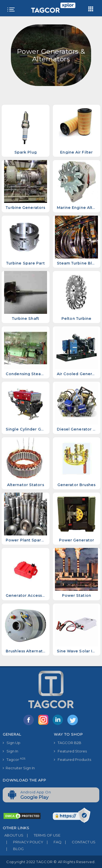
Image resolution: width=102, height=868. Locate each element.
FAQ (52, 842)
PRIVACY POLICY (23, 842)
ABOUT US (13, 835)
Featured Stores (70, 751)
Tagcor (14, 759)
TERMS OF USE (42, 835)
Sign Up (12, 743)
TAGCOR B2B (68, 743)
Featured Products (72, 759)
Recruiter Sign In (19, 768)
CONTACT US (78, 842)
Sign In (10, 751)
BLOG (13, 849)
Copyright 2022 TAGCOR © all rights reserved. (51, 862)
